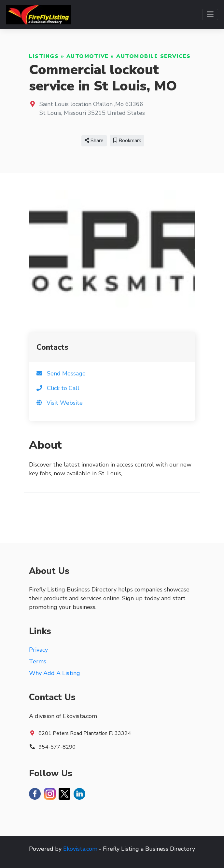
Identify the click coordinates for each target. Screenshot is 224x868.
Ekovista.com (80, 849)
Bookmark (127, 141)
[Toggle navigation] (210, 14)
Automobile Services (154, 56)
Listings (44, 56)
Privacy (38, 650)
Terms (38, 661)
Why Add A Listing (55, 673)
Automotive (88, 56)
